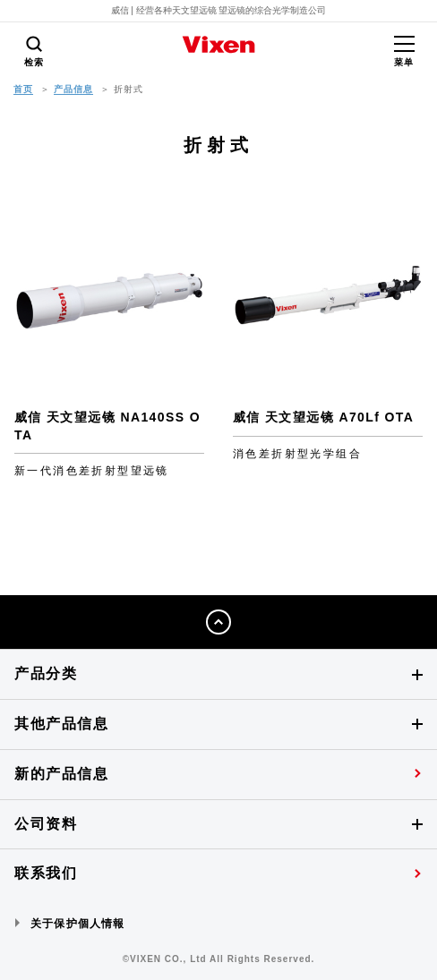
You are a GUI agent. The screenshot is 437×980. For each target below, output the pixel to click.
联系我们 (46, 873)
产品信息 (73, 89)
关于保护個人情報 (78, 924)
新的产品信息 (62, 774)
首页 (23, 89)
